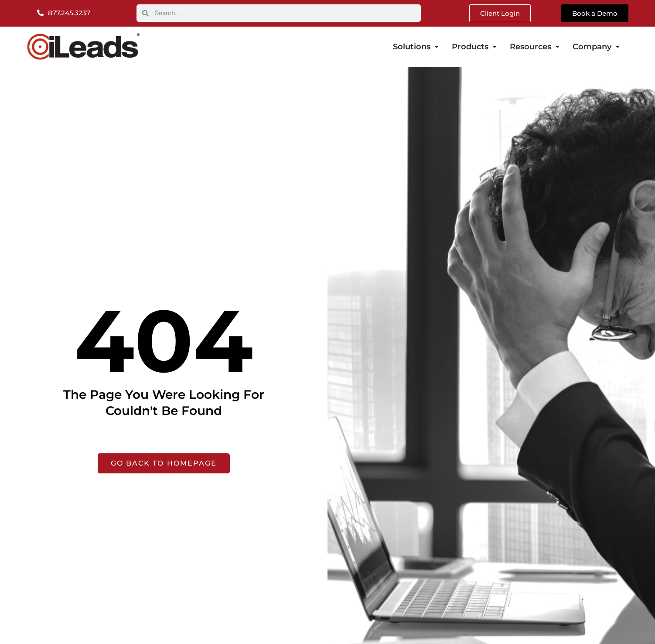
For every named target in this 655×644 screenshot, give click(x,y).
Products (474, 47)
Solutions (416, 47)
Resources (535, 47)
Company (596, 47)
